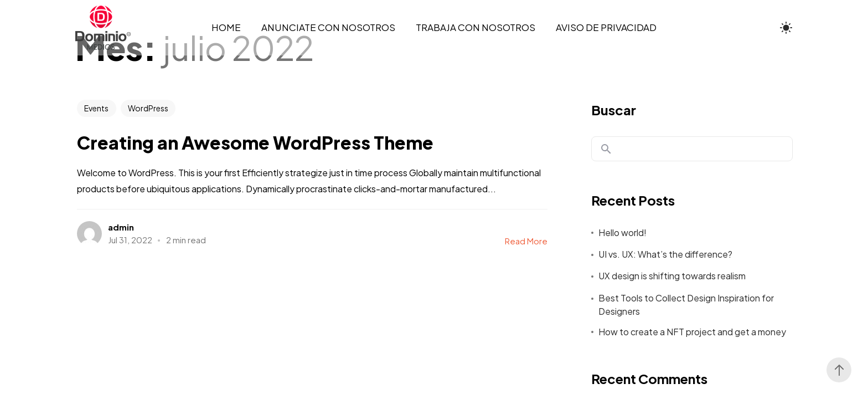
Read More (526, 241)
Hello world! (622, 232)
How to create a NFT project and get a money (692, 332)
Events (96, 108)
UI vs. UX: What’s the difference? (665, 254)
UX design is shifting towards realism (672, 276)
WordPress (148, 108)
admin (121, 227)
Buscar (614, 110)
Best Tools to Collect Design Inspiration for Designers (686, 305)
